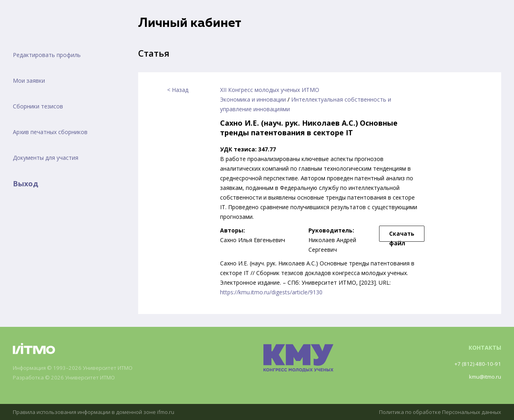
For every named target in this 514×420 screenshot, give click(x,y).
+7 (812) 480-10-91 (476, 364)
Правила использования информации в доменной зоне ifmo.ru (98, 412)
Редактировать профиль (47, 55)
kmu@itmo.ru (484, 376)
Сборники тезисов (38, 106)
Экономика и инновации (253, 99)
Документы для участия (46, 158)
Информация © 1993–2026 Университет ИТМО (77, 368)
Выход (25, 183)
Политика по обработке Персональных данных (436, 412)
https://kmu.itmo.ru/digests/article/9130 (271, 292)
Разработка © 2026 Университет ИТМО (68, 378)
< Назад (178, 90)
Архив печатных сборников (50, 132)
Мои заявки (29, 81)
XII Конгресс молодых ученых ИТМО (270, 90)
